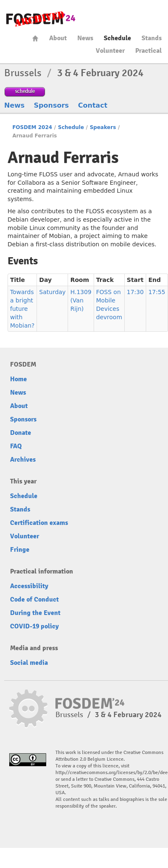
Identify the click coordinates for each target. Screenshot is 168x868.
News (85, 38)
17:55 (157, 292)
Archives (23, 460)
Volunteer (110, 51)
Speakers (103, 127)
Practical (148, 51)
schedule (25, 91)
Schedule (117, 38)
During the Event (35, 613)
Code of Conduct (34, 599)
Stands (152, 38)
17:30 (135, 292)
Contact (93, 105)
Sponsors (51, 105)
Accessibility (29, 586)
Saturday (52, 292)
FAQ (16, 446)
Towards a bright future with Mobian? (22, 309)
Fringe (20, 550)
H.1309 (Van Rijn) (81, 300)
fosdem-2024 (41, 19)
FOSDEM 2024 (32, 127)
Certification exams (39, 523)
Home (35, 38)
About (58, 38)
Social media (29, 663)
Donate (21, 433)
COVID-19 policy (34, 626)
